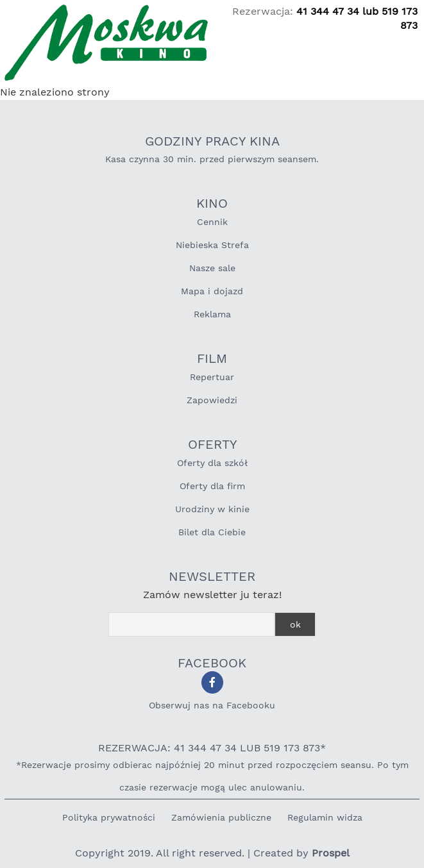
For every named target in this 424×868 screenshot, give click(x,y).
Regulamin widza (325, 817)
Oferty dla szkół (212, 463)
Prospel (331, 853)
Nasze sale (212, 268)
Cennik (212, 222)
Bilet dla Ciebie (212, 532)
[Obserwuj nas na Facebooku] (212, 682)
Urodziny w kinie (212, 509)
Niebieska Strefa (212, 245)
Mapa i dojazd (212, 291)
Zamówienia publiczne (221, 817)
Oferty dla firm (212, 486)
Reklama (212, 314)
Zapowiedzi (212, 400)
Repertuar (212, 377)
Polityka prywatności (109, 817)
